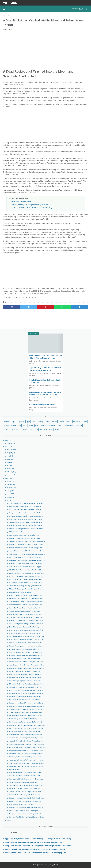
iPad (25, 425)
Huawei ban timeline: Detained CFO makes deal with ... (26, 605)
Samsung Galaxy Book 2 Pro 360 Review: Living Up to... (27, 621)
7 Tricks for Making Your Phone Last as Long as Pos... (26, 684)
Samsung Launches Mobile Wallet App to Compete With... (27, 808)
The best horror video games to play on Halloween (25, 586)
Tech (31, 429)
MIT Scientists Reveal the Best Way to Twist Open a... (26, 583)
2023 (9, 446)
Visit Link (10, 3)
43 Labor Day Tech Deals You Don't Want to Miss (24, 611)
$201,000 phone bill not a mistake (20, 532)
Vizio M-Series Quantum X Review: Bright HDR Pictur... (26, 652)
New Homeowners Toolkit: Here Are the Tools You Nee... (27, 722)
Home (35, 865)
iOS (20, 425)
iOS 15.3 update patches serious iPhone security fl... (26, 510)
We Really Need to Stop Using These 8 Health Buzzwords (27, 747)
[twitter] (29, 307)
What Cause (48, 429)
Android (7, 422)
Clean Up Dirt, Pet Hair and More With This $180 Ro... (26, 719)
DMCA (56, 865)
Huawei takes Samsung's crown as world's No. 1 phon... (27, 750)
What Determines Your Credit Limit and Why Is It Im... (26, 595)
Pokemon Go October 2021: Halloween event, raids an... (27, 643)
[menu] (6, 9)
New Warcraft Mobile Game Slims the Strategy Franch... (27, 548)
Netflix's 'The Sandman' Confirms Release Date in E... (26, 671)
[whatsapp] (62, 307)
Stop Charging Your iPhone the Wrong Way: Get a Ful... (27, 640)
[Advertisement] (45, 48)
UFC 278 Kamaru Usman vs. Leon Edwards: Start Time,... (27, 636)
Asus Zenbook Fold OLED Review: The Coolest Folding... (27, 665)
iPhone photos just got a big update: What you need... (26, 738)
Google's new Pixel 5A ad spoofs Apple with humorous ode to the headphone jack (35, 849)
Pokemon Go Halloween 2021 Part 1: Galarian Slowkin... (27, 545)
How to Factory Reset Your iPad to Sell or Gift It (24, 535)
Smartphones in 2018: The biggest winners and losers (26, 503)
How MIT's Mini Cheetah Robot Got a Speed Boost (25, 507)
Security (7, 429)
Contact (41, 865)
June (10, 459)
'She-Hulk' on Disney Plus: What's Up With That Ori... (25, 687)
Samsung (79, 425)
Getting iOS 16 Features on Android (42, 405)
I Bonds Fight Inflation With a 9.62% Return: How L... (26, 773)
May (10, 462)
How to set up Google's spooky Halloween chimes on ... (27, 681)
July (10, 456)
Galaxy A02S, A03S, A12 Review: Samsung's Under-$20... (27, 754)
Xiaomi (57, 429)
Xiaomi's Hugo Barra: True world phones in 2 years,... (26, 614)
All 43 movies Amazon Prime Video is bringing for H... (26, 731)
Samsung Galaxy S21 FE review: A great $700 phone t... (27, 564)
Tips (36, 429)
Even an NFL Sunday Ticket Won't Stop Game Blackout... (27, 728)
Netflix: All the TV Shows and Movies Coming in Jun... (26, 716)
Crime (47, 422)
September (12, 450)
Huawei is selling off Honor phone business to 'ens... (26, 697)
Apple (13, 422)
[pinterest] (45, 307)
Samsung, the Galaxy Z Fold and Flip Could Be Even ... (26, 757)
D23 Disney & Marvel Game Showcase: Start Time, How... (27, 725)
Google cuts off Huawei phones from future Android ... (26, 513)
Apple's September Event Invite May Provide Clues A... (26, 741)
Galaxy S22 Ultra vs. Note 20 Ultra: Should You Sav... (26, 608)
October (11, 481)
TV (41, 429)
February (12, 472)
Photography (69, 425)
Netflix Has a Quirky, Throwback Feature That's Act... (26, 789)
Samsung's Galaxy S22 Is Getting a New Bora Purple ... (26, 668)
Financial (62, 422)
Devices (54, 422)
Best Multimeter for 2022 (17, 770)
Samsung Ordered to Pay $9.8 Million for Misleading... (26, 526)
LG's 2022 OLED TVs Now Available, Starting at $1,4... (26, 570)
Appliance (21, 422)
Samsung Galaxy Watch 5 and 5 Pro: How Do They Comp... (28, 541)
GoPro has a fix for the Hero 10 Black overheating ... (26, 557)
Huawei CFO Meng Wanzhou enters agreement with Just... (28, 560)
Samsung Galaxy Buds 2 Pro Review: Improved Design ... (27, 703)
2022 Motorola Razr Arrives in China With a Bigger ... (26, 567)
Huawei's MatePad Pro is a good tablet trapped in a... (26, 795)
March (11, 469)
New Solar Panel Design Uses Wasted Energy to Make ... (27, 817)
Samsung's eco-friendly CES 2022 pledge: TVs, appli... (26, 522)
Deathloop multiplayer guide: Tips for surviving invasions (29, 205)
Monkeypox (52, 425)
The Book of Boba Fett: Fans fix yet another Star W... (26, 792)
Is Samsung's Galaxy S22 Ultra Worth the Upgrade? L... (27, 516)
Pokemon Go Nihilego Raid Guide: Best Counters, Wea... (27, 529)
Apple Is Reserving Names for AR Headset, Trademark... (27, 690)
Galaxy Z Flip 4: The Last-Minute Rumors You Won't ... (26, 801)
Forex (69, 422)
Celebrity (40, 422)
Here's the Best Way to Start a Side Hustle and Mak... (26, 776)
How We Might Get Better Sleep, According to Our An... (26, 811)
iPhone (31, 425)
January (11, 443)
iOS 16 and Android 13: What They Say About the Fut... (26, 579)
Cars (34, 422)
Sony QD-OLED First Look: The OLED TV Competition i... (27, 617)
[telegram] (79, 307)
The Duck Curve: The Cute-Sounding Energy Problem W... (27, 602)
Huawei (14, 425)
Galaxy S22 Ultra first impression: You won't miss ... (25, 700)
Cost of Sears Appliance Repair (21, 202)
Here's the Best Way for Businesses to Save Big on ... (26, 678)
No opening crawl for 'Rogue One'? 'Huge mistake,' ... (26, 814)
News (60, 425)
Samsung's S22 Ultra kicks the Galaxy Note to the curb (26, 662)
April (10, 465)
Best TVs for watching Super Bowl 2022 (22, 804)
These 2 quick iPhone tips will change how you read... (26, 712)
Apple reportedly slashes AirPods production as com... (26, 760)
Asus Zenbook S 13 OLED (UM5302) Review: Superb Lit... (27, 554)
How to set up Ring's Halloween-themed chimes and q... (27, 779)
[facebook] (12, 307)
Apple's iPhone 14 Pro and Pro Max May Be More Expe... (27, 551)
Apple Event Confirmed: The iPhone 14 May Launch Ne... (27, 744)
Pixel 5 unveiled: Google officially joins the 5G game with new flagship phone (33, 842)
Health (85, 422)
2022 (9, 478)
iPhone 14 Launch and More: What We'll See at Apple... (26, 519)
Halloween (77, 422)
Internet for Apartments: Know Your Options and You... (27, 576)
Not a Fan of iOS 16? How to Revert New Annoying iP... (26, 693)
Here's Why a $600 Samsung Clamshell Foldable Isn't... (26, 598)
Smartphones (16, 429)
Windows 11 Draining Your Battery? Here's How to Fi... (26, 655)
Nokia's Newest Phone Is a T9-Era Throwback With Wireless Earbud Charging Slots (36, 853)
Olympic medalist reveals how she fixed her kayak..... (26, 538)
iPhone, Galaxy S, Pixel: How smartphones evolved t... (26, 735)
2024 (8, 440)
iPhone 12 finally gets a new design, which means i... (26, 633)
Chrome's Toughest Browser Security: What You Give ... (27, 649)
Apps (28, 422)
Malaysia (43, 425)
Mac (37, 425)
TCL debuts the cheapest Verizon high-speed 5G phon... (27, 589)
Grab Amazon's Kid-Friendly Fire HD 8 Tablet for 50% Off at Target (32, 208)
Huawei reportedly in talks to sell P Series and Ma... (25, 659)
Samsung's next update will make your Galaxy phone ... (27, 646)
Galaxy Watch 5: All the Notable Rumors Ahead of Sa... (26, 573)
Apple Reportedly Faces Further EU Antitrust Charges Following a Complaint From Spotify (38, 839)
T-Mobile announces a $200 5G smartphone (23, 782)
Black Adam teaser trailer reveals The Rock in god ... (26, 627)
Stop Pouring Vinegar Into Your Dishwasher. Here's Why (27, 630)
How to (6, 425)
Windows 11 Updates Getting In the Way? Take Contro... (27, 624)
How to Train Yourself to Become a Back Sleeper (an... (26, 674)
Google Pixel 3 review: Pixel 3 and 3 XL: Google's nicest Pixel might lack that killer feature (38, 846)
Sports (25, 429)
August (11, 453)
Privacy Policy (48, 865)
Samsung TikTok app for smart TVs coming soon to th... (27, 706)
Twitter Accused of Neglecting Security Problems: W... (26, 785)
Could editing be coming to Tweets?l (21, 592)
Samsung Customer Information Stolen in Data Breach (26, 798)
